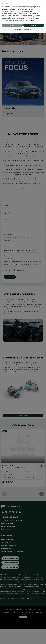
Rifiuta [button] (12, 25)
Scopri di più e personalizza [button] (23, 29)
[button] (44, 3)
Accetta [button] (34, 25)
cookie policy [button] (28, 12)
